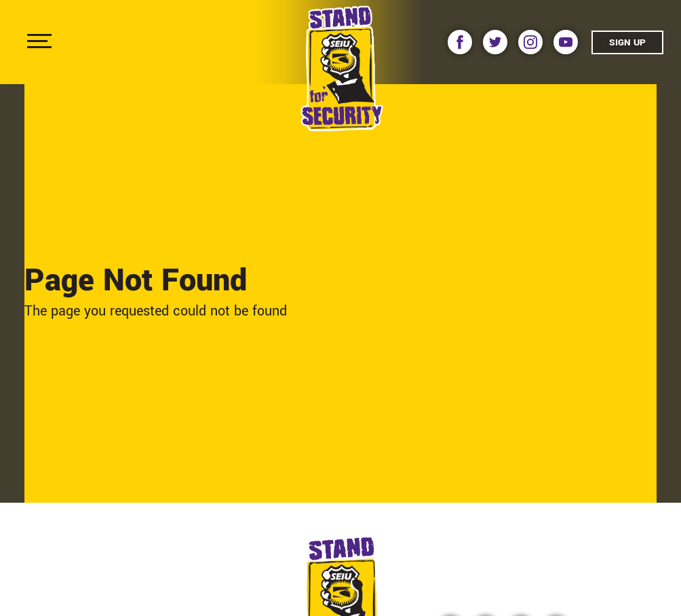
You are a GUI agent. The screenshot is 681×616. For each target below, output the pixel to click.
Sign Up (627, 42)
